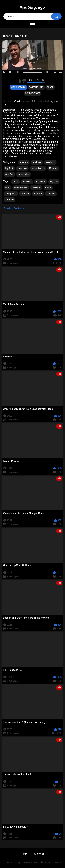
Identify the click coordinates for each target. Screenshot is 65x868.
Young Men (23, 174)
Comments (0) (32, 93)
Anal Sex (37, 162)
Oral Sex (9, 174)
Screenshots (36, 87)
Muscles (53, 168)
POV (7, 188)
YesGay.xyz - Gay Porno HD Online (29, 862)
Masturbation (38, 168)
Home (24, 854)
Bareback (50, 162)
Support (39, 854)
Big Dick (9, 168)
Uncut (48, 188)
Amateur (24, 162)
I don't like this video (24, 81)
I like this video (19, 81)
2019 (15, 182)
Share (50, 87)
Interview (22, 168)
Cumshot (36, 188)
